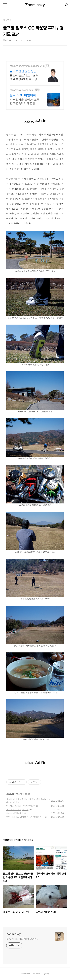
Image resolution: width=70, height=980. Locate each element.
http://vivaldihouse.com (22, 90)
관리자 (46, 974)
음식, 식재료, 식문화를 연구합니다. (22, 939)
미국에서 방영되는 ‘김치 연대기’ (20, 806)
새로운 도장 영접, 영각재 (17, 810)
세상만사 (10, 794)
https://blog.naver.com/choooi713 (27, 66)
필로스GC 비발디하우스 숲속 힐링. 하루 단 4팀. (24, 95)
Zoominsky (35, 5)
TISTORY (36, 974)
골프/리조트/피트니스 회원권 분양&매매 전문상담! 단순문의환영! (25, 78)
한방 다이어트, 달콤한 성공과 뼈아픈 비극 (25, 817)
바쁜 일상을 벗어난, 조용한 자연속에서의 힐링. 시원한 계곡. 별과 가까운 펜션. (25, 102)
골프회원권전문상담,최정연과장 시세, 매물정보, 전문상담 (24, 71)
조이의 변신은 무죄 (15, 813)
